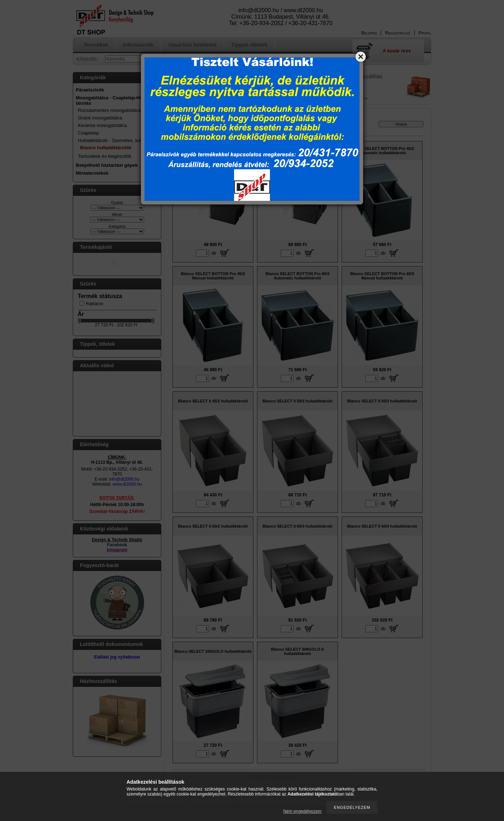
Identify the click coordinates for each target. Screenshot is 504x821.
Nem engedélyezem (302, 811)
